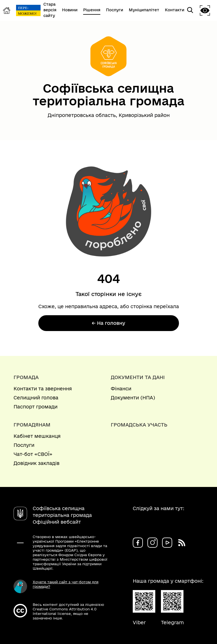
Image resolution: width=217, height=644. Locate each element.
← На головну (108, 323)
